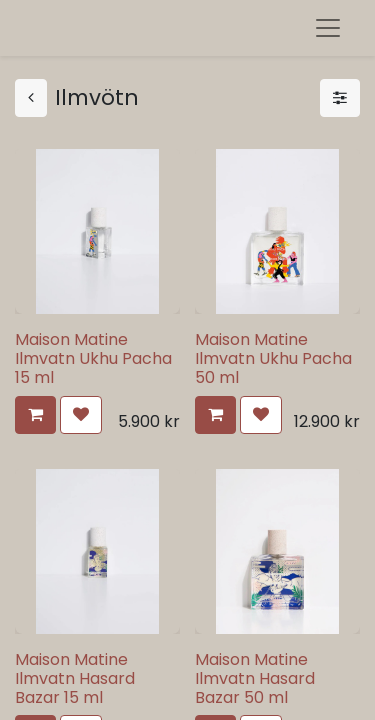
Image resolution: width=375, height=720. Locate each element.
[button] (35, 415)
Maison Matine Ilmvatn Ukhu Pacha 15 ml (93, 358)
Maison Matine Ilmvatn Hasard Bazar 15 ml (75, 678)
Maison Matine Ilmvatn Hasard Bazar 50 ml (255, 678)
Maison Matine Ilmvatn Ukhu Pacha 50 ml (273, 358)
